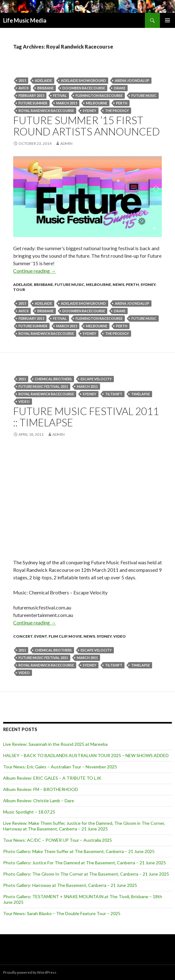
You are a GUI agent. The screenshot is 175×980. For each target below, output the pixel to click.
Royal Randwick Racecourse (46, 111)
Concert (23, 636)
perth (122, 103)
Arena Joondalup (132, 80)
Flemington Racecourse (99, 95)
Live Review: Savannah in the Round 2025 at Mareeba (55, 744)
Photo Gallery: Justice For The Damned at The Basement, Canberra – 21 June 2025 (85, 863)
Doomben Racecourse (84, 88)
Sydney (90, 111)
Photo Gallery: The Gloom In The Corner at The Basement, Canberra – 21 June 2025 (86, 874)
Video (119, 636)
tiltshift (114, 394)
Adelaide (43, 80)
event (41, 636)
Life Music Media (25, 20)
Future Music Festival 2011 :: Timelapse (86, 417)
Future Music (144, 95)
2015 (22, 80)
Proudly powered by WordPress (30, 972)
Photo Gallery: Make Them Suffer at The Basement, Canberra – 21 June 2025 (79, 851)
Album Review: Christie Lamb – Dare (39, 801)
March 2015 (67, 103)
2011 (22, 379)
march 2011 (87, 386)
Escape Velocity (96, 379)
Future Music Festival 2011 (43, 386)
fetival (60, 95)
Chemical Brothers (53, 379)
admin (66, 143)
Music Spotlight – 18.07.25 (29, 812)
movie (75, 636)
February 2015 (31, 95)
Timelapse (141, 394)
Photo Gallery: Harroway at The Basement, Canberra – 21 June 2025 (70, 885)
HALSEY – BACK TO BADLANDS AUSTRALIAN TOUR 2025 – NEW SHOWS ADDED (86, 755)
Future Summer (33, 103)
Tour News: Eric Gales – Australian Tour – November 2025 (60, 767)
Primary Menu (167, 20)
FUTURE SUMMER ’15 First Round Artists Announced (87, 126)
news (118, 285)
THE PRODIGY (117, 111)
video (24, 401)
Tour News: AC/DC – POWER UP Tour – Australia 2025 (58, 840)
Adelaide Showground (83, 80)
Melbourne (97, 103)
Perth (132, 285)
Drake (120, 88)
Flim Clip (58, 636)
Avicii (24, 88)
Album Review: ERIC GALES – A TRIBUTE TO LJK (52, 778)
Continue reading (34, 271)
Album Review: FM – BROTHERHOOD (41, 789)
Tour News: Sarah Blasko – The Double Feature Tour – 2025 (62, 913)
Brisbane (45, 88)
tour (19, 290)
